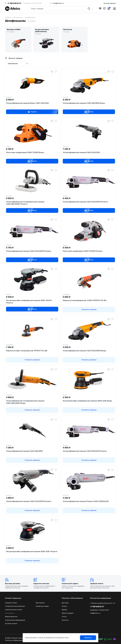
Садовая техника (11, 603)
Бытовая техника (11, 624)
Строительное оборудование (15, 620)
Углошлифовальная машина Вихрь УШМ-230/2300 (27, 103)
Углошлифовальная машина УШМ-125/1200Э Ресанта (29, 501)
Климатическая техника (14, 610)
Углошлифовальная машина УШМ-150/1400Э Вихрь (84, 351)
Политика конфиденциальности (16, 640)
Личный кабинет (110, 3)
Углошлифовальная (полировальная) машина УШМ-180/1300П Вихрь (25, 402)
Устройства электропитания (15, 606)
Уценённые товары (42, 606)
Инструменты (10, 613)
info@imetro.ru (58, 3)
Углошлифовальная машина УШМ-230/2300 (81, 152)
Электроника (40, 603)
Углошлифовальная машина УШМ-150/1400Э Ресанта (85, 202)
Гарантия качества (41, 583)
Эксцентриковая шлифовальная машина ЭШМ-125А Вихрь (87, 401)
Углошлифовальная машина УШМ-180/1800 (24, 451)
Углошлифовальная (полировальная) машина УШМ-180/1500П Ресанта (25, 203)
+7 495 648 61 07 (14, 3)
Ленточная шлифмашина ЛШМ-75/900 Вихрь (25, 152)
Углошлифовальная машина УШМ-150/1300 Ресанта (85, 451)
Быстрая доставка (13, 583)
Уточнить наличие (89, 309)
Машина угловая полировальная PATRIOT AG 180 (27, 351)
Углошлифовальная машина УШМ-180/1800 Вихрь (84, 103)
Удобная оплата (97, 583)
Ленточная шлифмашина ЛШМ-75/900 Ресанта (83, 251)
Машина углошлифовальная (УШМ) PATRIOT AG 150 (85, 300)
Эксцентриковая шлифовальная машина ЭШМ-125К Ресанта (32, 551)
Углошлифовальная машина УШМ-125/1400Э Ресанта (29, 251)
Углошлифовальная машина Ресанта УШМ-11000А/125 (86, 501)
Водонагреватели (11, 617)
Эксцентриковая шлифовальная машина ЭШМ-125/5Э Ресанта (29, 301)
